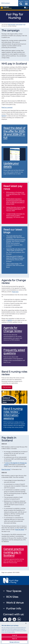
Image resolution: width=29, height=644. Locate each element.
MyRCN (4, 116)
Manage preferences (14, 642)
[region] (14, 633)
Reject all (14, 639)
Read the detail (6, 469)
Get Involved (19, 24)
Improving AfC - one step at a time (16, 249)
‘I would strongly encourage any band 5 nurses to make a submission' (15, 216)
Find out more (7, 387)
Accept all (14, 635)
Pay (24, 24)
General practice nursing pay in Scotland (14, 552)
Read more (15, 292)
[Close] (26, 623)
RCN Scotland (12, 24)
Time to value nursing (12, 264)
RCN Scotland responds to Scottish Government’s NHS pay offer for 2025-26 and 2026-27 (15, 201)
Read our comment (7, 107)
